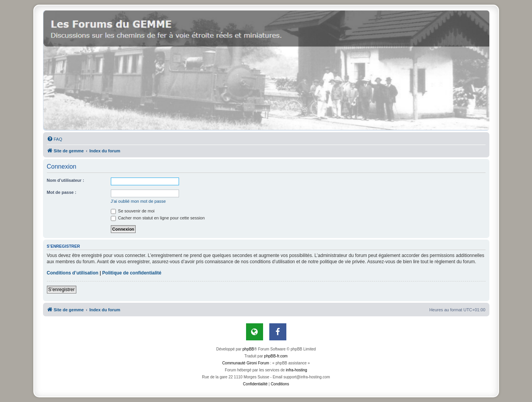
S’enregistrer (62, 290)
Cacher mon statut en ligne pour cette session (158, 218)
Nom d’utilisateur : (66, 180)
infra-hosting (297, 370)
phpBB (248, 349)
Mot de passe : (62, 192)
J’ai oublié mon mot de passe (138, 201)
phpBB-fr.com (276, 356)
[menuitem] (55, 139)
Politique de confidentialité (132, 273)
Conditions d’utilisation (73, 273)
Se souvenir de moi (133, 211)
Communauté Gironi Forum (245, 363)
